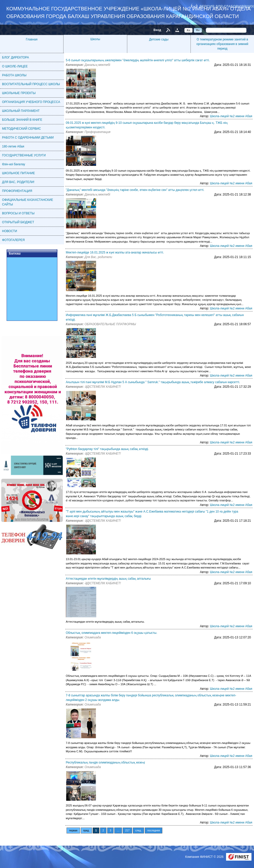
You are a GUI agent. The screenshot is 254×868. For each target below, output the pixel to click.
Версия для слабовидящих (227, 6)
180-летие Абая (13, 146)
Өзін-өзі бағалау (14, 164)
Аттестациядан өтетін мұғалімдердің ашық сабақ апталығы (108, 579)
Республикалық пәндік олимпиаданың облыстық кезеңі (105, 762)
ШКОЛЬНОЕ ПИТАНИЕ (19, 173)
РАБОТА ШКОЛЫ (14, 75)
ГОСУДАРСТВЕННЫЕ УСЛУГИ (24, 155)
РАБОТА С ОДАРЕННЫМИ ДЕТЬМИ (28, 138)
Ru (198, 30)
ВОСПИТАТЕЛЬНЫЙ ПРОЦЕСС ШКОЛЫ (31, 84)
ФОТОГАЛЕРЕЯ (13, 240)
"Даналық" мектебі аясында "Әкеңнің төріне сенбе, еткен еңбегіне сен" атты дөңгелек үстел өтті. (135, 190)
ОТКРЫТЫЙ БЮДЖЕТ (18, 222)
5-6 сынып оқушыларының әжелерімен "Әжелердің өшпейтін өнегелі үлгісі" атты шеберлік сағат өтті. (138, 60)
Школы (95, 39)
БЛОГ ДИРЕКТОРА (15, 57)
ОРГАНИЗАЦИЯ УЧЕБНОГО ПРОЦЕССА (31, 102)
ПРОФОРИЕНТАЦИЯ (17, 191)
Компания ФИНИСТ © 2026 (205, 857)
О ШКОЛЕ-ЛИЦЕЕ (15, 66)
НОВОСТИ (10, 231)
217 (127, 830)
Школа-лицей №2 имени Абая (231, 116)
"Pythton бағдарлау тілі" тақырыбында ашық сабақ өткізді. (107, 449)
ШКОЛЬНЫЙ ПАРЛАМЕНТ (21, 111)
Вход (157, 30)
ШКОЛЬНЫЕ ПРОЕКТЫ (19, 93)
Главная (32, 39)
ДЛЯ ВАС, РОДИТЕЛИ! (18, 182)
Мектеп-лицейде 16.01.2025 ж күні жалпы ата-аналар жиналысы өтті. (115, 252)
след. (139, 830)
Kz (189, 30)
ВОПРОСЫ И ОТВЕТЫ (18, 213)
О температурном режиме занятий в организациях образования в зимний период (222, 44)
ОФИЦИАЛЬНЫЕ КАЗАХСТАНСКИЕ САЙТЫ (28, 202)
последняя (154, 830)
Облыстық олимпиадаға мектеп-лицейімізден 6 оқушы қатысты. (112, 633)
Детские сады (159, 39)
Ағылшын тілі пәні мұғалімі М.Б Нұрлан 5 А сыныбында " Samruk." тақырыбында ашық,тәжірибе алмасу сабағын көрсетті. (153, 382)
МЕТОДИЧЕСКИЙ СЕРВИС (21, 129)
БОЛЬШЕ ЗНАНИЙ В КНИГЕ (22, 120)
